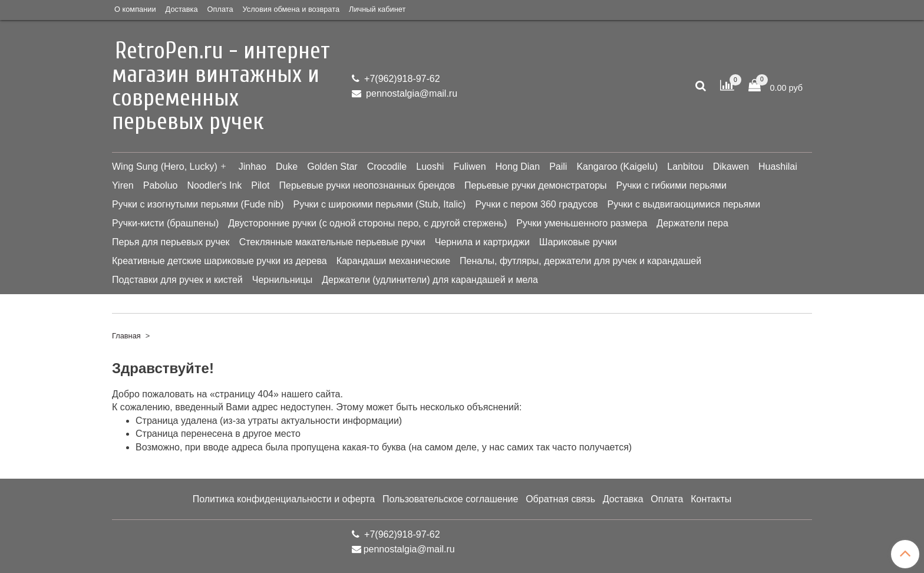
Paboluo (161, 185)
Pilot (260, 185)
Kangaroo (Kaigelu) (617, 167)
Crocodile (387, 167)
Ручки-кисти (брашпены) (165, 223)
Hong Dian (518, 167)
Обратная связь (560, 499)
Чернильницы (282, 280)
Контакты (711, 499)
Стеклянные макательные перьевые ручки (332, 242)
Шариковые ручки (578, 242)
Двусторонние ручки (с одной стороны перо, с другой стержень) (367, 223)
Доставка (182, 9)
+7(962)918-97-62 (401, 79)
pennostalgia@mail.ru (410, 93)
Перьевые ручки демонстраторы (536, 185)
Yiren (123, 185)
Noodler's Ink (214, 185)
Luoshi (430, 167)
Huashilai (778, 167)
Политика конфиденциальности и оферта (284, 499)
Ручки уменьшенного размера (582, 223)
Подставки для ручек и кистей (177, 280)
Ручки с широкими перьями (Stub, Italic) (379, 204)
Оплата (220, 9)
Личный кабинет (377, 9)
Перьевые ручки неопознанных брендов (367, 185)
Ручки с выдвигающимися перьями (684, 204)
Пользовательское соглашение (450, 499)
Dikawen (731, 167)
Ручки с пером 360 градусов (536, 204)
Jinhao (253, 167)
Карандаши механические (393, 261)
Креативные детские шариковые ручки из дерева (220, 261)
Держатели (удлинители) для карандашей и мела (430, 280)
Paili (558, 167)
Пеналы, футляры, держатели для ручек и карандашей (580, 261)
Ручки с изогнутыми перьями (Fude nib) (198, 204)
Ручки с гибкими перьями (672, 185)
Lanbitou (685, 167)
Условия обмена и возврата (291, 9)
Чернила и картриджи (482, 242)
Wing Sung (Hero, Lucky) (165, 167)
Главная (126, 336)
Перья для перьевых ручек (171, 242)
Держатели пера (692, 223)
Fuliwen (469, 167)
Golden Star (332, 167)
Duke (287, 167)
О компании (135, 9)
